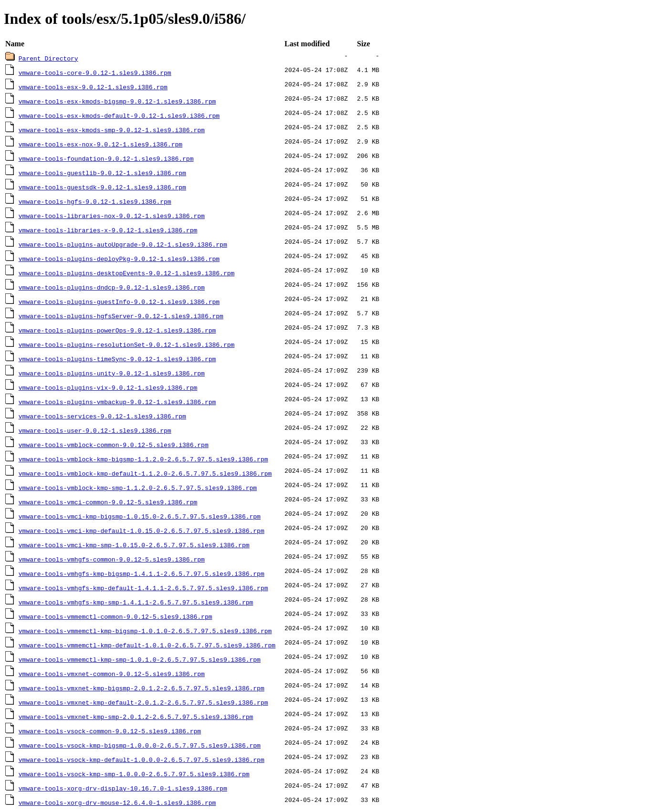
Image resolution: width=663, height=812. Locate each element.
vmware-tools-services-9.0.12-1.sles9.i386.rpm (102, 416)
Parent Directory (48, 58)
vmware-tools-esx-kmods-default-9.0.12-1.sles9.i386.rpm (119, 115)
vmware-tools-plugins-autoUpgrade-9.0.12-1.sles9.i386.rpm (123, 244)
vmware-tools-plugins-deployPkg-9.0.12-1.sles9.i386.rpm (119, 259)
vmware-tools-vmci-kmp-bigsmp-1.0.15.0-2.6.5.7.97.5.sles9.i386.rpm (140, 516)
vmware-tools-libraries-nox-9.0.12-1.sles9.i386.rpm (112, 216)
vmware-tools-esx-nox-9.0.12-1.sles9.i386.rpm (100, 144)
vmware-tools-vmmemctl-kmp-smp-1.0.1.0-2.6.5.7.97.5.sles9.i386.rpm (140, 659)
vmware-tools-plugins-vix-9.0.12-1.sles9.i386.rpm (108, 387)
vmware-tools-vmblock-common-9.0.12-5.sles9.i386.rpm (114, 445)
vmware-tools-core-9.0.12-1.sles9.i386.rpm (95, 73)
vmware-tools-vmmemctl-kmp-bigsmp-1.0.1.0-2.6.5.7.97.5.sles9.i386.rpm (145, 631)
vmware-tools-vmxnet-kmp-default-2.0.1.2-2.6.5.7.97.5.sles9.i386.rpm (143, 702)
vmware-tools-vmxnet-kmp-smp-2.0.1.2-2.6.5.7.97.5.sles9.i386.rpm (136, 717)
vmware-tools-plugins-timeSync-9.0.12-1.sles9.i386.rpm (117, 359)
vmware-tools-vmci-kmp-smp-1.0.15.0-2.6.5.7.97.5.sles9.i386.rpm (134, 545)
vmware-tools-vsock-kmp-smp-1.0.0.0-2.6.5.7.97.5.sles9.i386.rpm (134, 774)
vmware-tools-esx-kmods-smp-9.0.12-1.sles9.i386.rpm (112, 130)
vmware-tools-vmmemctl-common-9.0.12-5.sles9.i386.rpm (116, 616)
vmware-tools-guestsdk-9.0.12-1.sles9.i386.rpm (102, 187)
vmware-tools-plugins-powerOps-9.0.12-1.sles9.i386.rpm (117, 330)
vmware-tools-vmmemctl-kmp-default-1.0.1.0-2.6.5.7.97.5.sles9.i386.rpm (147, 645)
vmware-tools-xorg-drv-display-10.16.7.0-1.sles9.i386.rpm (123, 788)
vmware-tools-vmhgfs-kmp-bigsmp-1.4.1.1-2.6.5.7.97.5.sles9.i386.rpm (142, 573)
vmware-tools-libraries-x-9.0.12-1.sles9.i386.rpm (108, 230)
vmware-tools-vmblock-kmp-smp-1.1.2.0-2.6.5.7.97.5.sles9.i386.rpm (138, 488)
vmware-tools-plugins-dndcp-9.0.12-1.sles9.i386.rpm (112, 287)
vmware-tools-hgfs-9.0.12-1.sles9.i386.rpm (95, 201)
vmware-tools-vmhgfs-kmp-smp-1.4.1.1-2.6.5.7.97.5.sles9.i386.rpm (136, 602)
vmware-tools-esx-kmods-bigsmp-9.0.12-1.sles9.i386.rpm (117, 101)
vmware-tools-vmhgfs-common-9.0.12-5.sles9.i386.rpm (112, 559)
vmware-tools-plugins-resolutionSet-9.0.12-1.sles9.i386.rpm (126, 344)
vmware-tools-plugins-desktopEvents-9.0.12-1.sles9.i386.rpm (126, 273)
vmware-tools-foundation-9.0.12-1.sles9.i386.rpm (106, 158)
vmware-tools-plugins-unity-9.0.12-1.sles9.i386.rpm (112, 373)
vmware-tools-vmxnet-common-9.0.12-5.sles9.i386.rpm (112, 674)
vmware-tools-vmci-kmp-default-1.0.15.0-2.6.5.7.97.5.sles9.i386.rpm (142, 531)
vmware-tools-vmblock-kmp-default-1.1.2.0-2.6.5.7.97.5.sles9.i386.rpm (145, 473)
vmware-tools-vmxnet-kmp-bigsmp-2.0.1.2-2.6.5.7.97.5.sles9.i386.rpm (142, 688)
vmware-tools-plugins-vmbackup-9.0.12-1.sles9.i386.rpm (117, 402)
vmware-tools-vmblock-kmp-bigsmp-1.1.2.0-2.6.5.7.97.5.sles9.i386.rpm (143, 459)
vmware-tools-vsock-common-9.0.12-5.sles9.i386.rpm (110, 731)
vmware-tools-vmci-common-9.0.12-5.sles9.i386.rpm (108, 502)
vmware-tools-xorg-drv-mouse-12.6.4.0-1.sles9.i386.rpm (117, 802)
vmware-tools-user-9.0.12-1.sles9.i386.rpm (95, 430)
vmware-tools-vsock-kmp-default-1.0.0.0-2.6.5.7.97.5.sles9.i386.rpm (142, 760)
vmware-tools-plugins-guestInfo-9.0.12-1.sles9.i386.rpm (119, 302)
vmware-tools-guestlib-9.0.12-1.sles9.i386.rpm (102, 173)
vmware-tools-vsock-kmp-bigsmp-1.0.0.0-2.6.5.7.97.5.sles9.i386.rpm (140, 745)
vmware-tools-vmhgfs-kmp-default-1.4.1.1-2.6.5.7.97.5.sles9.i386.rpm (143, 588)
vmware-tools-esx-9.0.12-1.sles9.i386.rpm (93, 87)
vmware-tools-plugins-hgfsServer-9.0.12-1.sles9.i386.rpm (121, 316)
